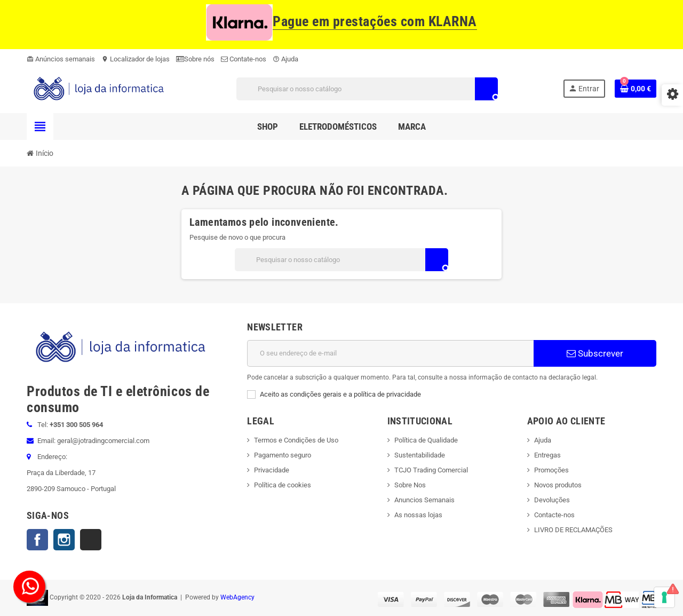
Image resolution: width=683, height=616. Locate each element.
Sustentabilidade (420, 455)
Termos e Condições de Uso (296, 440)
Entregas (547, 455)
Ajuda (285, 59)
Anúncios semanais (61, 59)
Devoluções (552, 500)
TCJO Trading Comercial (431, 470)
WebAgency (237, 597)
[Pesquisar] (367, 89)
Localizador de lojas (136, 59)
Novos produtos (558, 485)
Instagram (64, 540)
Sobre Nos (410, 485)
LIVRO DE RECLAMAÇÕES (573, 530)
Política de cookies (283, 485)
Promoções (551, 470)
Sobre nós (195, 59)
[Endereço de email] (390, 353)
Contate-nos (244, 59)
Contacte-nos (554, 515)
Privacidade (272, 470)
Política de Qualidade (426, 440)
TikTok (91, 540)
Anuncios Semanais (424, 500)
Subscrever (595, 353)
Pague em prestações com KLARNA (341, 22)
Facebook (37, 540)
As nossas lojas (418, 515)
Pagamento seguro (283, 455)
